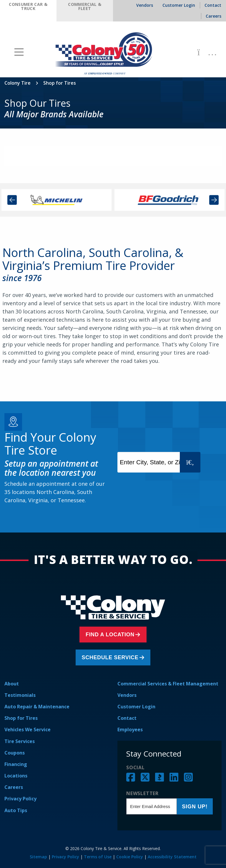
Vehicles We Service (28, 730)
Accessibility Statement (172, 857)
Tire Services (20, 741)
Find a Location (112, 635)
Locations (16, 776)
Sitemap (38, 857)
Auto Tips (16, 810)
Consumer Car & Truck (28, 6)
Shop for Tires (21, 718)
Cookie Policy (130, 857)
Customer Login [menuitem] (179, 5)
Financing (16, 764)
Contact (127, 718)
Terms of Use (98, 857)
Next (214, 200)
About (12, 684)
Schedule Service (112, 657)
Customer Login (136, 707)
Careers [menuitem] (213, 16)
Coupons (15, 753)
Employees (130, 730)
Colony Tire (18, 83)
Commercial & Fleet (85, 6)
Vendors (127, 695)
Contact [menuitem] (213, 5)
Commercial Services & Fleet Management (168, 684)
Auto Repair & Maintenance (37, 707)
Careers (14, 787)
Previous (12, 200)
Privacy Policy (20, 799)
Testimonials (20, 695)
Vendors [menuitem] (145, 5)
